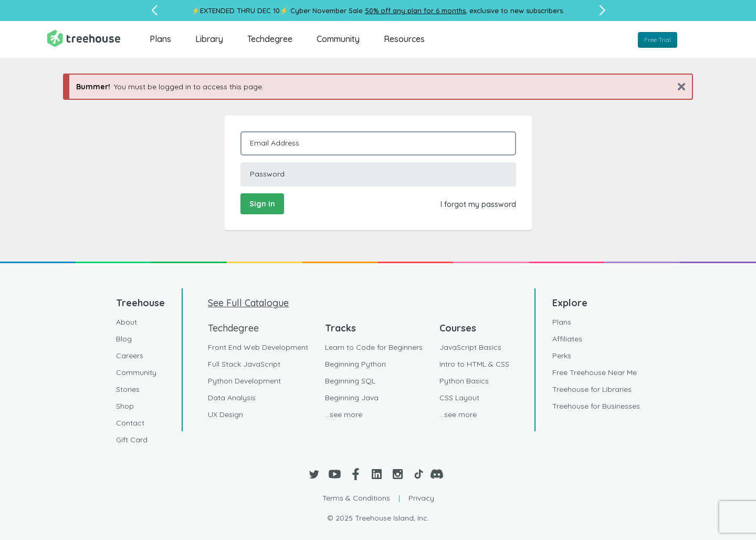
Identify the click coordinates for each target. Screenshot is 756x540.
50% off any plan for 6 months (415, 11)
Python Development (244, 381)
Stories (128, 389)
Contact (130, 423)
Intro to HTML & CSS (474, 364)
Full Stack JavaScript (244, 364)
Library (209, 39)
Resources (404, 39)
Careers (130, 356)
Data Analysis (232, 398)
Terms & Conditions (356, 498)
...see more (344, 414)
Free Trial (658, 40)
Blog (124, 339)
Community (338, 39)
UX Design (225, 414)
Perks (562, 356)
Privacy (421, 498)
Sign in (262, 204)
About (127, 322)
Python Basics (464, 381)
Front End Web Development (258, 347)
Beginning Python (355, 364)
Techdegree (270, 39)
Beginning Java (352, 398)
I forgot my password (478, 204)
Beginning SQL (350, 381)
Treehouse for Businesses (596, 406)
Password (267, 174)
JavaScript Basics (470, 347)
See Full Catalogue (248, 303)
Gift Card (132, 440)
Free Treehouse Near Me (595, 372)
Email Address (275, 143)
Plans (160, 39)
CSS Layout (459, 398)
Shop (125, 406)
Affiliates (567, 339)
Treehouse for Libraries (592, 389)
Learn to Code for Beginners (374, 347)
